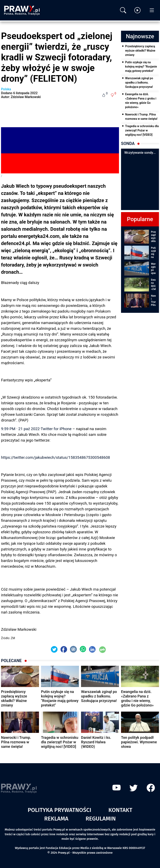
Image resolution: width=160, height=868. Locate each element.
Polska (6, 89)
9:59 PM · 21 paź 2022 (20, 429)
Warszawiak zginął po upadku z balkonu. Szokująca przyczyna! (139, 83)
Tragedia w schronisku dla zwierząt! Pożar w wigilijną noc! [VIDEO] (142, 130)
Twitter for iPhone (56, 429)
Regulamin (101, 819)
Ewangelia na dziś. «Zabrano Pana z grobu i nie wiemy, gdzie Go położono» (141, 101)
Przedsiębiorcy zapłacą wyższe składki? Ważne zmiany (140, 51)
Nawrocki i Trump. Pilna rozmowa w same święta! (141, 117)
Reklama (56, 819)
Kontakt (120, 810)
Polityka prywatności (59, 810)
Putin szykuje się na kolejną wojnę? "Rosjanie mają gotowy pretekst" (141, 67)
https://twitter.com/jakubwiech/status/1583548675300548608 (55, 457)
